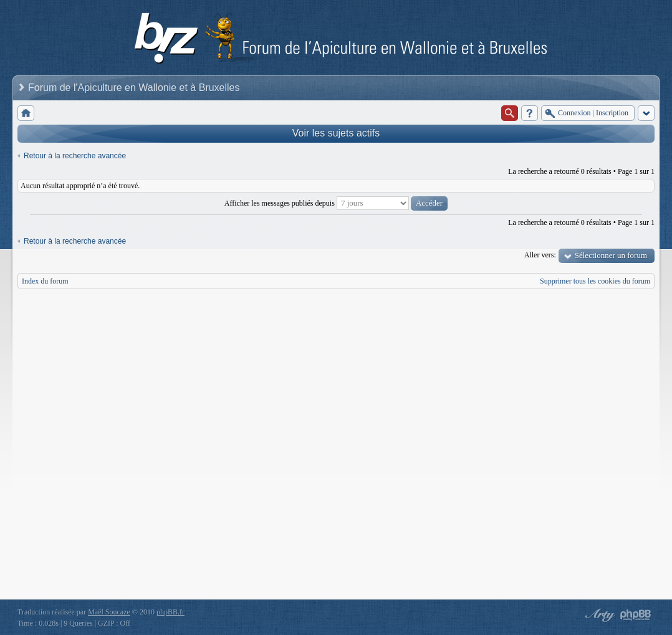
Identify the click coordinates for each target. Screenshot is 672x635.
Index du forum (45, 281)
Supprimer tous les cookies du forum (595, 281)
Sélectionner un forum (611, 255)
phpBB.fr (170, 612)
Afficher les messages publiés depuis (336, 203)
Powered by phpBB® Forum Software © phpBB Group (636, 615)
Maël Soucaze (109, 612)
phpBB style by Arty (598, 615)
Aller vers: (540, 255)
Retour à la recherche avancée (75, 156)
